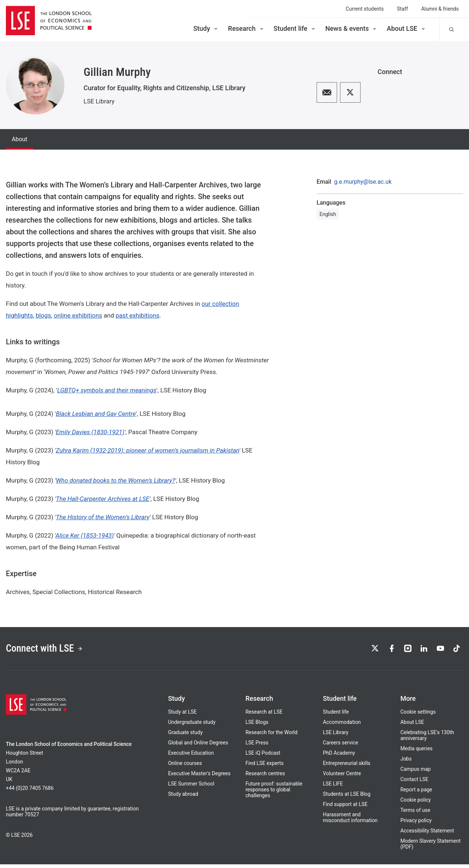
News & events (352, 28)
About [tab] (20, 139)
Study (206, 28)
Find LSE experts (265, 767)
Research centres (265, 777)
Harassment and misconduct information (350, 821)
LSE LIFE (333, 787)
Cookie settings (418, 715)
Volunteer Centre (342, 777)
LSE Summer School (191, 787)
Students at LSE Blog (347, 798)
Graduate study (185, 736)
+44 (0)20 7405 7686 (30, 792)
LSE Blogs (257, 726)
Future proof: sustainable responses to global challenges (274, 793)
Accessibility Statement (427, 834)
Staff (402, 9)
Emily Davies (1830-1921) (90, 432)
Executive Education (191, 757)
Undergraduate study (192, 726)
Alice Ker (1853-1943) (84, 535)
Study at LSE (182, 715)
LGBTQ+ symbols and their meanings (107, 390)
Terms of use (416, 814)
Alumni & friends (440, 9)
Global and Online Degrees (198, 746)
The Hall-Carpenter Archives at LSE (102, 499)
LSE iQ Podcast (263, 757)
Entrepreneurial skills (346, 767)
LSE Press (257, 746)
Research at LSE (264, 715)
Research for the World (272, 736)
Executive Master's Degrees (200, 777)
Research (246, 28)
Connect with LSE (51, 651)
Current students (365, 9)
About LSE (406, 28)
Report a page (416, 793)
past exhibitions (138, 315)
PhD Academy (339, 757)
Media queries (417, 752)
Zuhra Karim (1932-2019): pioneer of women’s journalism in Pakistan (147, 450)
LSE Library (99, 101)
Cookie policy (416, 803)
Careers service (340, 746)
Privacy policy (416, 824)
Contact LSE (414, 783)
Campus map (416, 773)
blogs (43, 315)
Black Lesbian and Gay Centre (96, 414)
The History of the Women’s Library (103, 517)
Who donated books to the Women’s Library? (115, 480)
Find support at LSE (345, 808)
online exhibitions (78, 315)
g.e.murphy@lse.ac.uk (363, 182)
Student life (295, 28)
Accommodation (342, 726)
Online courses (185, 767)
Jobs (406, 762)
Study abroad (183, 798)
